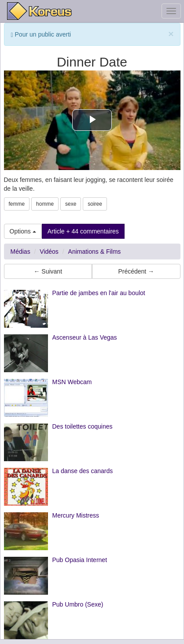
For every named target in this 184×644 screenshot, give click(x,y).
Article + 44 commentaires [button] (83, 231)
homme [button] (45, 204)
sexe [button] (71, 204)
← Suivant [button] (48, 271)
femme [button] (17, 204)
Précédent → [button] (136, 271)
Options (23, 231)
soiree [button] (95, 204)
